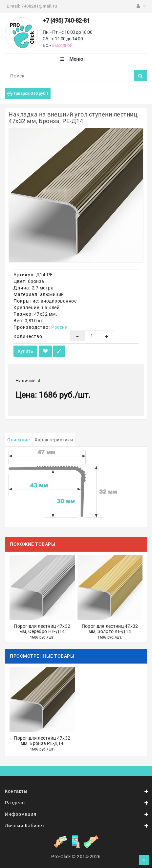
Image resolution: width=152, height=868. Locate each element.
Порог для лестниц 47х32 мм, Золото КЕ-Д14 (110, 629)
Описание (19, 440)
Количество (28, 336)
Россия (59, 327)
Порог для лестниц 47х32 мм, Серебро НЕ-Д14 (42, 629)
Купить (25, 351)
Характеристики (54, 440)
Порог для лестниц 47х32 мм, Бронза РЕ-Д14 (42, 741)
